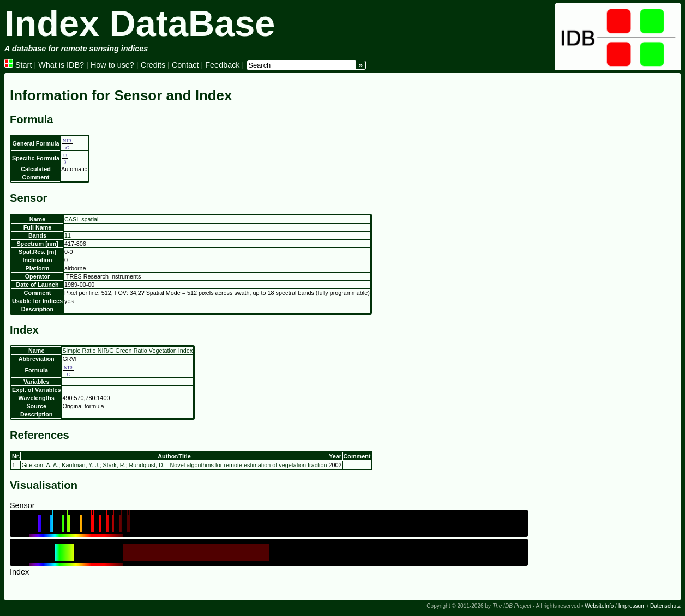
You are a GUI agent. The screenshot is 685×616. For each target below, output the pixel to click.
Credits (153, 65)
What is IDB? (61, 65)
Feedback (222, 65)
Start (18, 65)
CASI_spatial (81, 219)
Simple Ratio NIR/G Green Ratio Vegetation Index (127, 351)
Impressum (632, 606)
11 (68, 235)
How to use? (112, 65)
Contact (185, 65)
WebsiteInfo (599, 606)
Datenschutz (665, 606)
